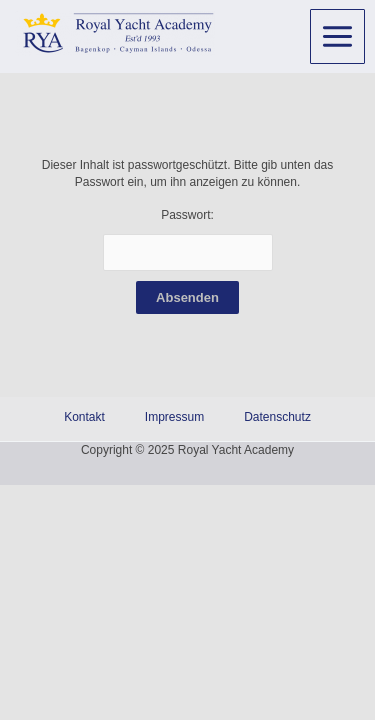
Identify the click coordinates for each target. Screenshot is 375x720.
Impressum (174, 417)
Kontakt (84, 417)
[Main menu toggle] (337, 36)
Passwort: (188, 239)
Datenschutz (277, 417)
